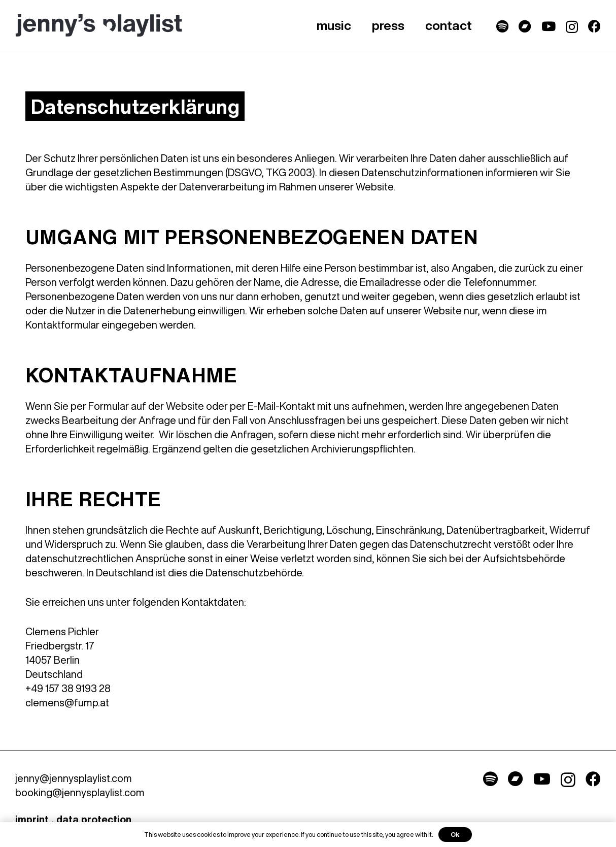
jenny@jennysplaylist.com (74, 778)
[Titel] (502, 26)
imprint (32, 819)
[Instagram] (572, 27)
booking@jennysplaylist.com (80, 792)
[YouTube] (549, 26)
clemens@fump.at (67, 703)
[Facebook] (594, 26)
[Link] (99, 26)
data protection (94, 819)
